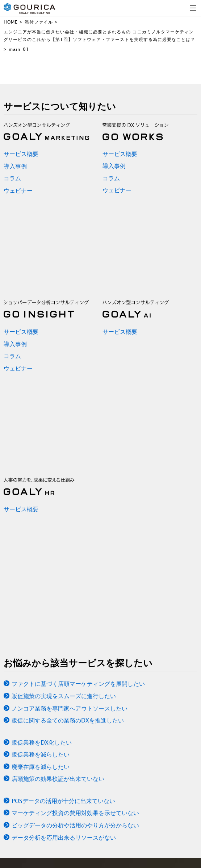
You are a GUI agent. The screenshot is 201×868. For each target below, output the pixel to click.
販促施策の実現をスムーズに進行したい (64, 696)
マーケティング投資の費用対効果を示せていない (75, 813)
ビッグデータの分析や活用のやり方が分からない (75, 825)
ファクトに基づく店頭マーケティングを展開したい (78, 684)
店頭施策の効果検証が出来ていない (58, 779)
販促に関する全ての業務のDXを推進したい (68, 720)
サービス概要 (21, 154)
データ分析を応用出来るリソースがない (64, 838)
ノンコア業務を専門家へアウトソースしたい (70, 708)
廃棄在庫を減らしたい (41, 767)
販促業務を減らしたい (41, 754)
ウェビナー (18, 191)
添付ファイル (39, 22)
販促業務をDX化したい (42, 742)
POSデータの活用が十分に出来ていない (63, 801)
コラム (12, 178)
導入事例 (15, 166)
